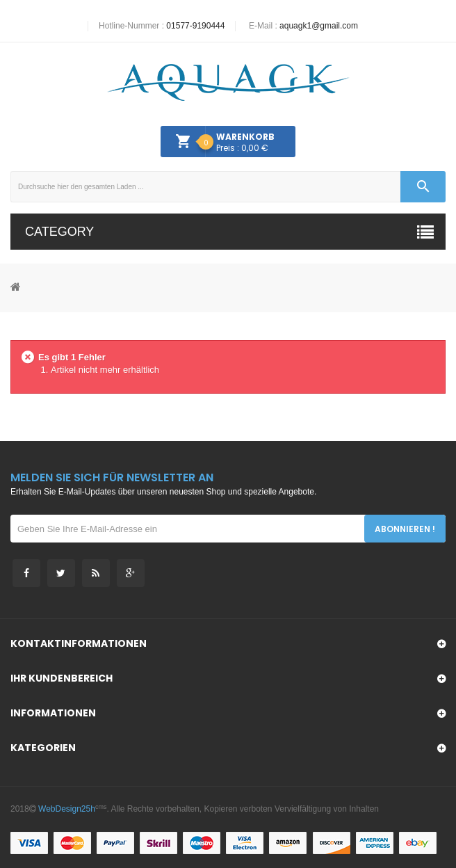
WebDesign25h (67, 809)
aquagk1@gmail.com (319, 26)
